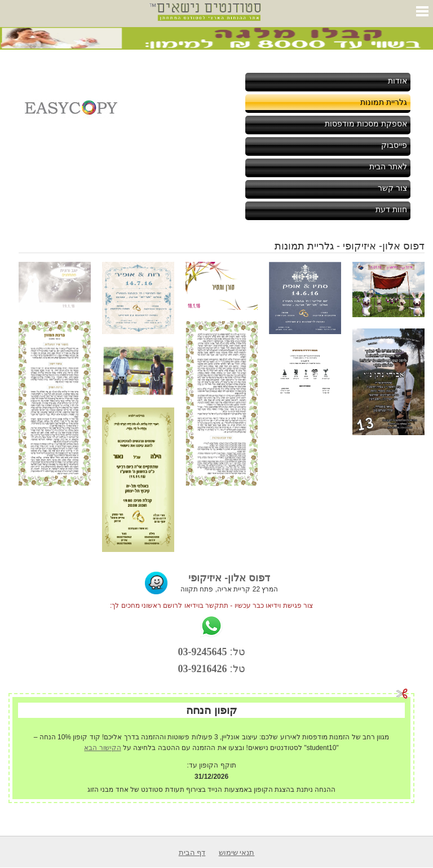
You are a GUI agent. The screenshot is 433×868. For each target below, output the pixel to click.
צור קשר (392, 188)
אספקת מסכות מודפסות (366, 124)
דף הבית (192, 852)
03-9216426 (203, 669)
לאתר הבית (388, 166)
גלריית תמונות (384, 102)
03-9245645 (203, 652)
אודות (397, 81)
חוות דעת (391, 209)
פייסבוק (394, 145)
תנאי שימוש (237, 852)
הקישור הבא (102, 748)
